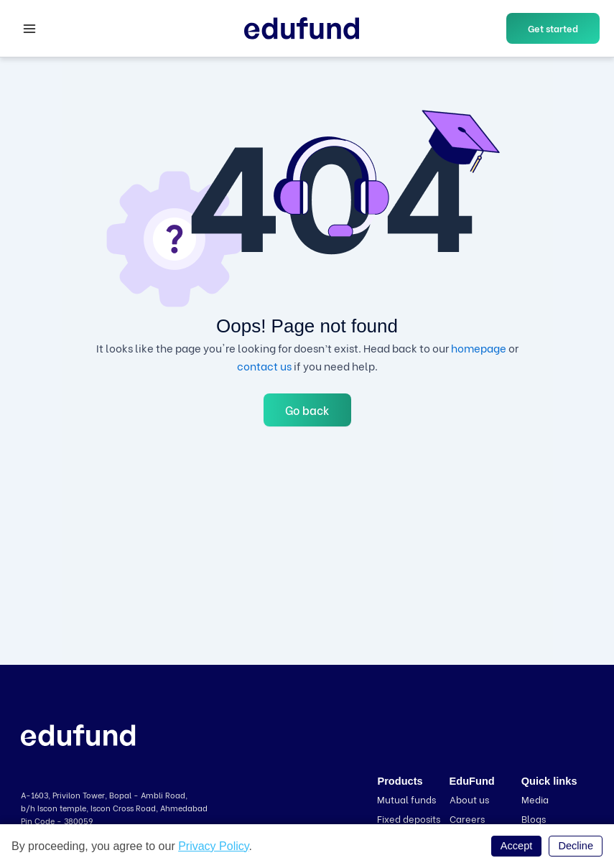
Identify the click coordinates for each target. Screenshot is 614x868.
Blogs (534, 818)
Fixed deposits (409, 818)
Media (535, 799)
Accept (517, 846)
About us (469, 799)
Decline (576, 846)
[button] (553, 28)
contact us (264, 365)
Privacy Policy (213, 846)
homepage (479, 347)
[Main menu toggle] (29, 29)
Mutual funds (406, 799)
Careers (467, 818)
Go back (307, 410)
